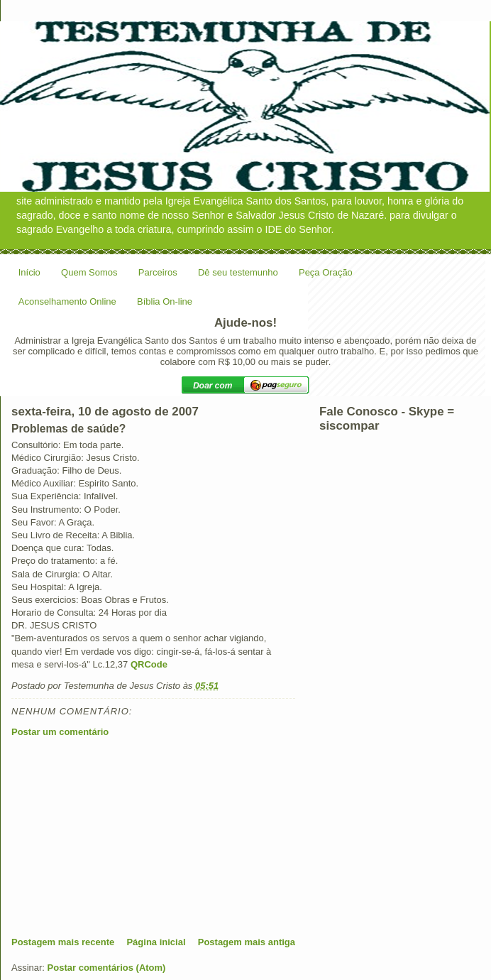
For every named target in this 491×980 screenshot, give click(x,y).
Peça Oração (326, 272)
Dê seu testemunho (238, 272)
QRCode (149, 664)
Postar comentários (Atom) (107, 968)
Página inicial (156, 942)
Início (29, 272)
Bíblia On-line (165, 301)
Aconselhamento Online (67, 301)
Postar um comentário (60, 732)
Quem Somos (89, 272)
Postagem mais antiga (247, 942)
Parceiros (158, 272)
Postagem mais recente (63, 942)
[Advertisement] (118, 837)
